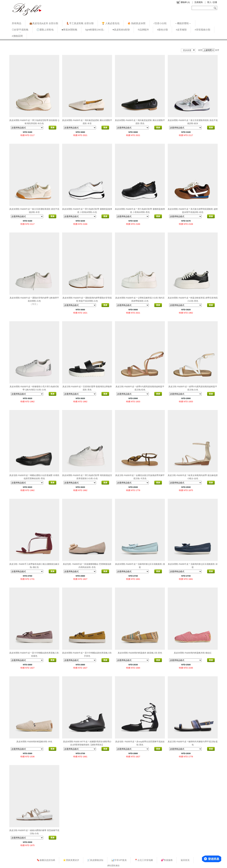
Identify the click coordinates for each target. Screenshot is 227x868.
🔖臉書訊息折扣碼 (46, 860)
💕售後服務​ (167, 860)
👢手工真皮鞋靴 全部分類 (80, 23)
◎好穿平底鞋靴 (20, 30)
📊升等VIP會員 (119, 860)
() (183, 2)
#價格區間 (17, 36)
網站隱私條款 (113, 866)
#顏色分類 (162, 30)
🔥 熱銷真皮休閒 (136, 23)
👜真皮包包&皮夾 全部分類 (44, 23)
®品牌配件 (143, 30)
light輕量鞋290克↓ (95, 30)
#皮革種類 (181, 30)
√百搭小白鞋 (160, 23)
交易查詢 (198, 2)
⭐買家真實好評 (71, 860)
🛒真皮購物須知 (95, 860)
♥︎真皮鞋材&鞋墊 (121, 30)
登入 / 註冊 (212, 2)
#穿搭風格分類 (202, 30)
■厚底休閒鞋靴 (69, 30)
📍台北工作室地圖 (144, 860)
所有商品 (17, 23)
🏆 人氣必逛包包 (111, 23)
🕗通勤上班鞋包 (45, 30)
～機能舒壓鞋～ (183, 23)
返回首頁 (185, 860)
